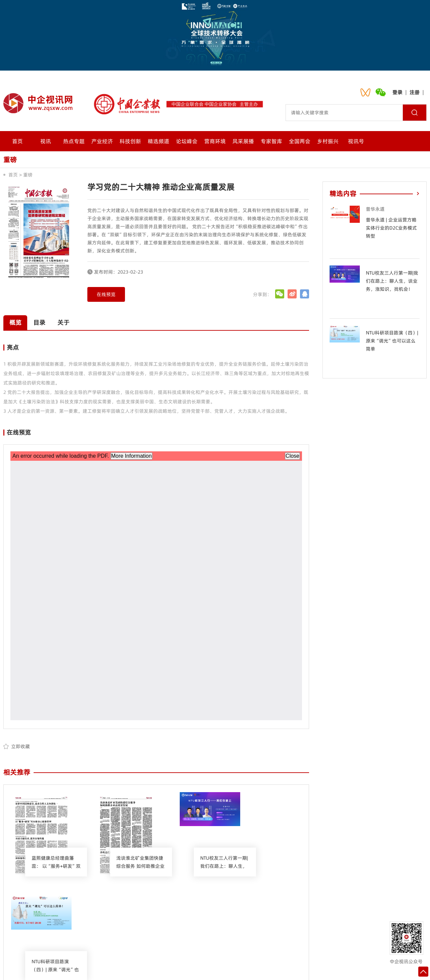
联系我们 (166, 931)
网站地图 (264, 931)
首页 (17, 141)
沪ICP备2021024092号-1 (292, 968)
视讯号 (356, 141)
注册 (415, 92)
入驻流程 (297, 931)
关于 (67, 322)
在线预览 (106, 294)
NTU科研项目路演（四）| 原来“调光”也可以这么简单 (392, 341)
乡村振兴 (328, 141)
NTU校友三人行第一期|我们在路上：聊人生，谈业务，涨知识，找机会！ (392, 281)
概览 (16, 322)
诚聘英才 (231, 931)
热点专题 (74, 141)
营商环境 (215, 141)
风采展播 (243, 141)
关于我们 (133, 931)
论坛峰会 (187, 141)
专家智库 (271, 141)
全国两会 (300, 141)
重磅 (28, 175)
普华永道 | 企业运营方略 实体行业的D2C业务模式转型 (391, 228)
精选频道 (159, 141)
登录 (397, 92)
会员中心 (199, 931)
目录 (42, 322)
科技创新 (130, 141)
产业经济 (102, 141)
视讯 (46, 141)
